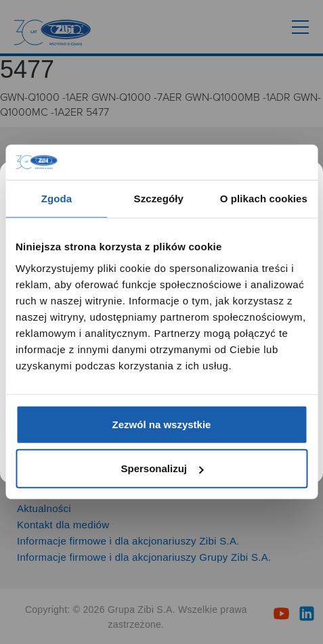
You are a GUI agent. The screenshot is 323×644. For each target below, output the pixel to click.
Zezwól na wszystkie (162, 424)
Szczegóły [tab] (159, 199)
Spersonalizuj (162, 468)
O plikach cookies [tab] (264, 199)
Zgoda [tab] (57, 199)
